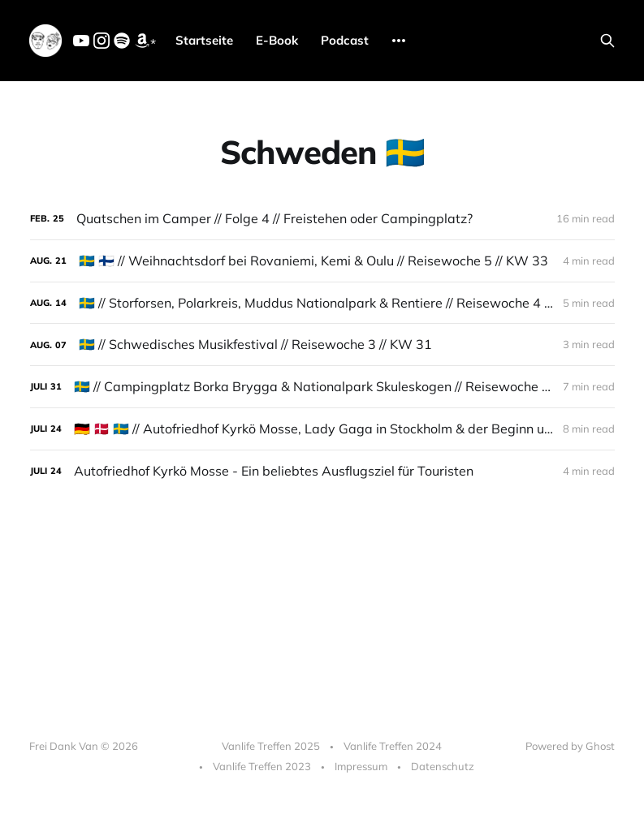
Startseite (204, 40)
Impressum (361, 766)
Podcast (345, 40)
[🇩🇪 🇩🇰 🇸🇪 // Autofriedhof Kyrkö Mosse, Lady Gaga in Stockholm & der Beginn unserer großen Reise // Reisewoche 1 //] (322, 429)
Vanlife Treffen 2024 (393, 746)
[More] (399, 41)
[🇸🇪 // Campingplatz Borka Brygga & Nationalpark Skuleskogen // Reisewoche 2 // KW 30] (322, 387)
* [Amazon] (145, 42)
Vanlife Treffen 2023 (262, 766)
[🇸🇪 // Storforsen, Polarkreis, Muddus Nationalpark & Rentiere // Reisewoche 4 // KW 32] (322, 303)
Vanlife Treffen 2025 (271, 746)
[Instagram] (102, 44)
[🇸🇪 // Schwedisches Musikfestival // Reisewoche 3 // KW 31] (322, 345)
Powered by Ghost (570, 746)
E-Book (277, 40)
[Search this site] (607, 41)
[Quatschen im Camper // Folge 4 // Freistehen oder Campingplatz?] (322, 219)
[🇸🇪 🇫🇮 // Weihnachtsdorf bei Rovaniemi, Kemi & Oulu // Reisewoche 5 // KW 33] (322, 261)
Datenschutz (443, 766)
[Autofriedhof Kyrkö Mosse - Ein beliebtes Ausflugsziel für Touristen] (322, 471)
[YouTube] (81, 44)
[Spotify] (122, 44)
